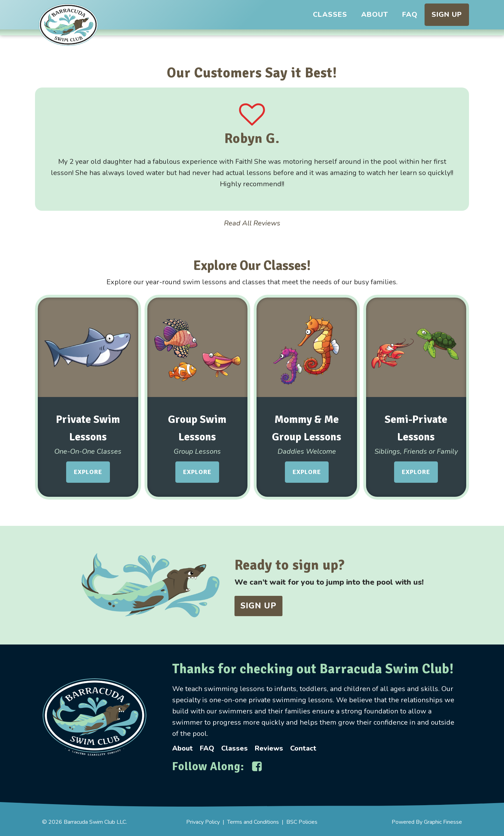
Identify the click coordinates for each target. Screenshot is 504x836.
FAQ (410, 15)
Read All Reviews (252, 223)
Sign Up (447, 15)
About (375, 15)
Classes (330, 15)
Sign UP (258, 606)
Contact (303, 748)
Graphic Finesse (443, 822)
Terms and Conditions (253, 822)
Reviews (269, 748)
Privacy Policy (203, 822)
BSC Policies (302, 822)
